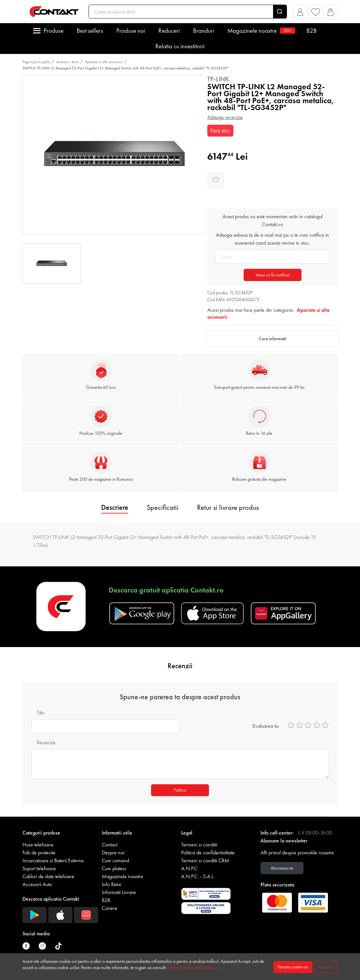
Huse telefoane (38, 845)
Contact (110, 845)
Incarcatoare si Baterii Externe (53, 860)
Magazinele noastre (260, 31)
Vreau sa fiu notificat (273, 275)
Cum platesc (114, 868)
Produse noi (131, 31)
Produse (54, 31)
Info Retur (112, 884)
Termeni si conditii (199, 845)
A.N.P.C (189, 868)
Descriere (115, 507)
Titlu (40, 713)
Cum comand (115, 860)
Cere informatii (273, 339)
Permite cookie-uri (293, 967)
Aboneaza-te (282, 868)
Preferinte (326, 967)
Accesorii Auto (67, 62)
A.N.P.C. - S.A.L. (198, 876)
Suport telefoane (39, 868)
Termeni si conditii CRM (205, 860)
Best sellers (90, 31)
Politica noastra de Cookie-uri (193, 967)
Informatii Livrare (119, 892)
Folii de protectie (39, 853)
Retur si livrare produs (228, 507)
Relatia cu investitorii (180, 46)
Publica (180, 790)
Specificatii (163, 507)
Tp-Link (218, 79)
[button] (300, 13)
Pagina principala (36, 62)
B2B (312, 31)
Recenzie (46, 742)
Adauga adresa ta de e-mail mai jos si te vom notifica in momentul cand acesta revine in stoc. (272, 239)
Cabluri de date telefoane (48, 876)
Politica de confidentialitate (208, 853)
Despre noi (113, 853)
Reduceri (169, 31)
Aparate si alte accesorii (104, 62)
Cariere (110, 908)
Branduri (204, 31)
